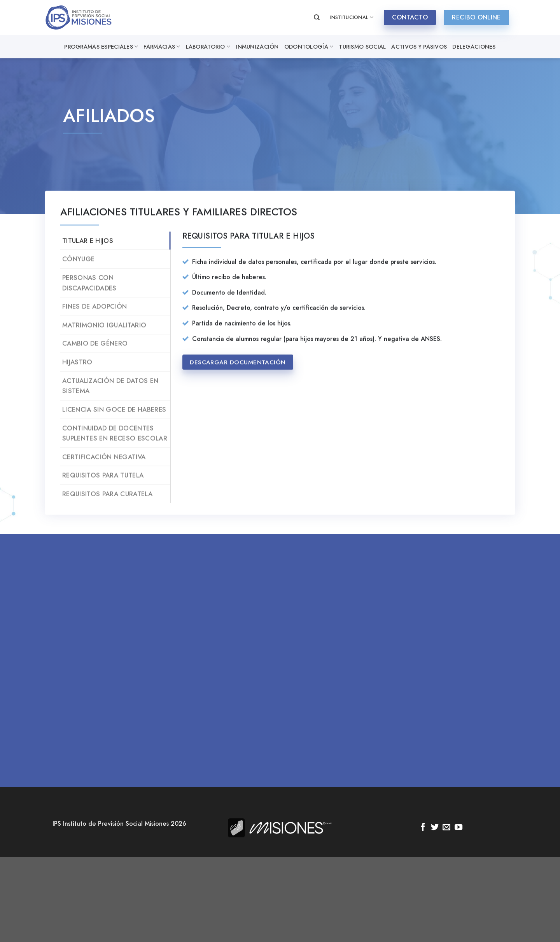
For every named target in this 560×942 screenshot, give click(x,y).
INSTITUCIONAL (352, 18)
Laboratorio (208, 47)
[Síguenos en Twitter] (435, 828)
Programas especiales (101, 47)
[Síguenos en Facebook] (423, 828)
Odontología (309, 47)
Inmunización (257, 47)
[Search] (317, 18)
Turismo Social (362, 47)
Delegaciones (474, 47)
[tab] (115, 250)
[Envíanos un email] (446, 828)
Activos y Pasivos (419, 47)
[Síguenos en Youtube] (458, 828)
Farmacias (162, 47)
